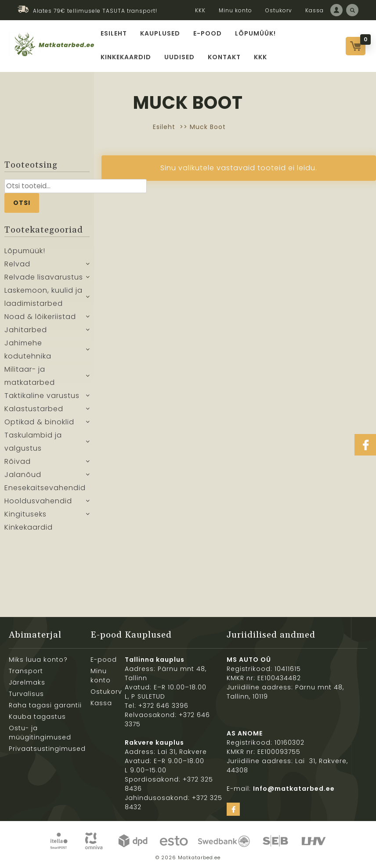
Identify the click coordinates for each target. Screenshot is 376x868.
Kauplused (160, 33)
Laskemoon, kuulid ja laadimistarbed (43, 297)
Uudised (179, 57)
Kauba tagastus (37, 717)
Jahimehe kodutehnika (28, 350)
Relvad (17, 264)
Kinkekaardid (126, 57)
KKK (200, 10)
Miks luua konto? (38, 660)
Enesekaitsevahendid (45, 488)
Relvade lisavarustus (44, 277)
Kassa (315, 10)
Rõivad (18, 461)
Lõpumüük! (255, 33)
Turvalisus (26, 694)
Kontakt (224, 57)
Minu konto (235, 10)
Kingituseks (25, 514)
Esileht (114, 33)
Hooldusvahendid (38, 501)
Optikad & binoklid (39, 422)
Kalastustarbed (34, 409)
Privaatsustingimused (47, 749)
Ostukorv (279, 10)
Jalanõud (23, 475)
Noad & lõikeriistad (40, 317)
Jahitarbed (26, 330)
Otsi (22, 203)
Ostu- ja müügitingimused (40, 733)
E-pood (208, 33)
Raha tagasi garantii (45, 705)
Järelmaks (27, 682)
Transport (26, 671)
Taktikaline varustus (42, 396)
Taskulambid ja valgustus (33, 442)
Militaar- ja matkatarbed (30, 376)
